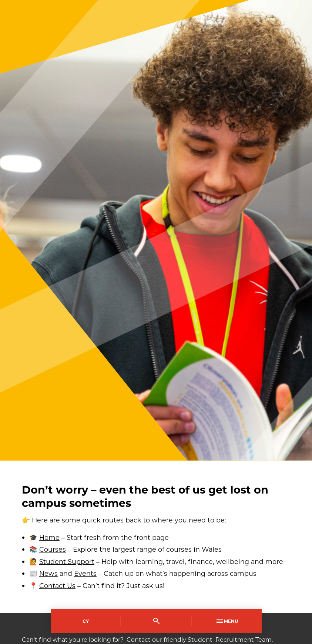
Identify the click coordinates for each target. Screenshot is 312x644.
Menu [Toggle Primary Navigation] (227, 621)
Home (49, 537)
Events (85, 573)
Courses (53, 549)
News (48, 573)
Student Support (67, 562)
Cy (86, 621)
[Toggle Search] (156, 621)
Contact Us (57, 586)
